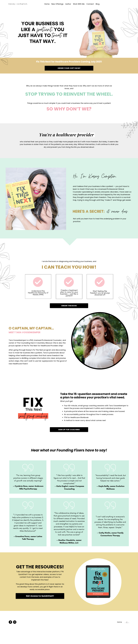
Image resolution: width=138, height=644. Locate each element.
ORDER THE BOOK (69, 306)
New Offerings (57, 4)
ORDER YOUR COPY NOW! (69, 68)
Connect (90, 4)
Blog (98, 4)
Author (68, 4)
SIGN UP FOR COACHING (69, 430)
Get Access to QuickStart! (40, 597)
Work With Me (79, 4)
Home (47, 4)
